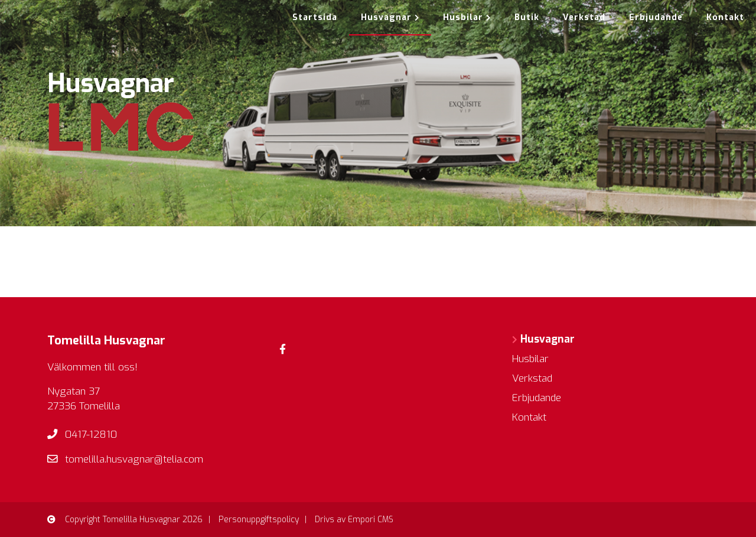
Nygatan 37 (74, 391)
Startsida (315, 17)
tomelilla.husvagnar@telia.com (134, 459)
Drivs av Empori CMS (354, 520)
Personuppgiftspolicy (259, 520)
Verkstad (584, 17)
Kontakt (725, 17)
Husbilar (467, 17)
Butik (527, 17)
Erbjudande (656, 17)
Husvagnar (390, 17)
